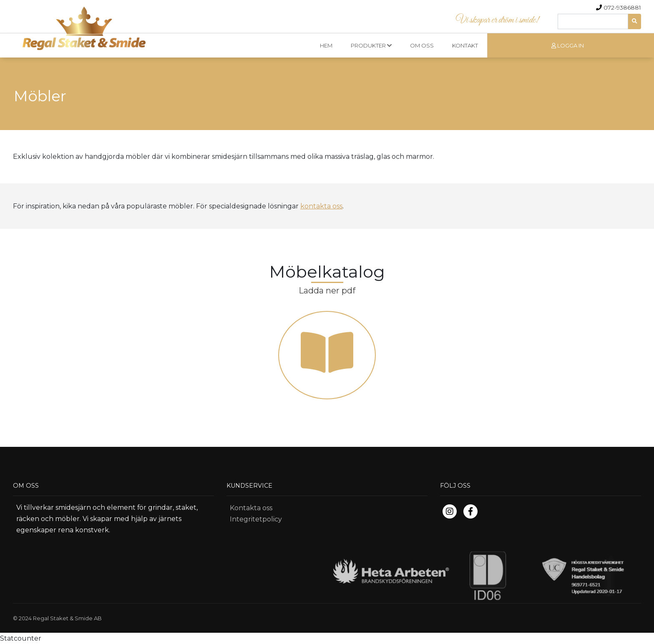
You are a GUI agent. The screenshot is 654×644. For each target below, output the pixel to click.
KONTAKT (465, 45)
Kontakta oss (251, 508)
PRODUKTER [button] (371, 45)
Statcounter (21, 638)
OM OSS (422, 45)
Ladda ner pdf (327, 291)
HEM (326, 45)
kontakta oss (321, 206)
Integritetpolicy (256, 519)
